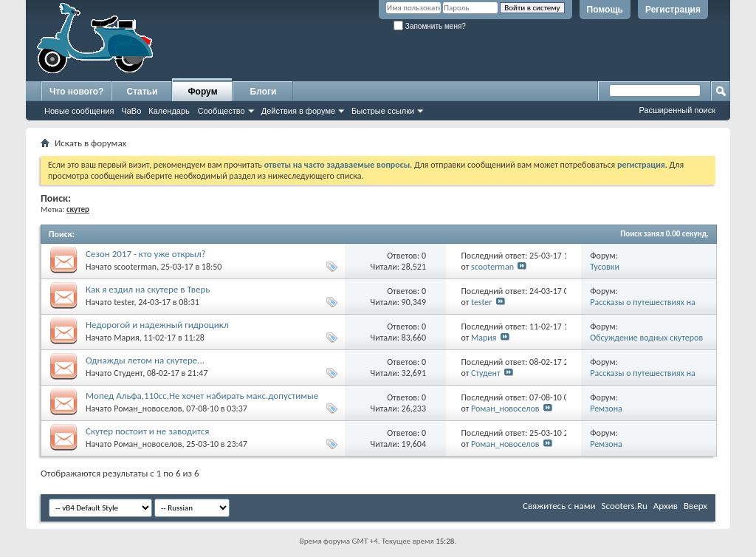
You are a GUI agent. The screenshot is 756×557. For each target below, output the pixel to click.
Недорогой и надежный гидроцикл (157, 325)
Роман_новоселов (148, 409)
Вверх (695, 506)
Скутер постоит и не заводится (148, 431)
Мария (127, 338)
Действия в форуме (298, 111)
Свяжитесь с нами (559, 506)
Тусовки (605, 267)
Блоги (264, 92)
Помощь (605, 10)
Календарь (169, 111)
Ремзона (606, 409)
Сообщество (221, 111)
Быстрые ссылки (383, 111)
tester (124, 302)
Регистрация (673, 10)
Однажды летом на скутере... (145, 360)
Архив (666, 506)
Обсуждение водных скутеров (646, 338)
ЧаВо (131, 111)
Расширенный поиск (677, 110)
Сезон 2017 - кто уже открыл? (146, 254)
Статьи (142, 92)
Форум (202, 92)
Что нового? (76, 92)
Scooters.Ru (625, 506)
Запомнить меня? (430, 26)
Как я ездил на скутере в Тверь (148, 289)
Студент (128, 373)
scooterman (135, 267)
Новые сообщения (79, 111)
